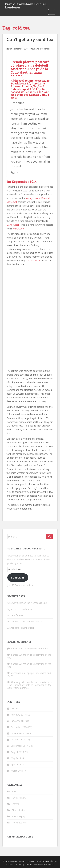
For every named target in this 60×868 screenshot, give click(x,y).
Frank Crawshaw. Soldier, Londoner (26, 5)
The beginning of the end (35, 649)
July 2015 (16, 708)
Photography (18, 816)
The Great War (19, 823)
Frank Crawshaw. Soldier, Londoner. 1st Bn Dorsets (26, 861)
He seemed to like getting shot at (25, 622)
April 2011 (16, 764)
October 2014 (18, 740)
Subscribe (18, 578)
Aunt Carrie (19, 229)
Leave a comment (42, 49)
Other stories (18, 810)
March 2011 (17, 771)
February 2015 (18, 715)
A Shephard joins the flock (21, 628)
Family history (19, 798)
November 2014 (19, 733)
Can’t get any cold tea (30, 39)
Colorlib (28, 865)
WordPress (49, 865)
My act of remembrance (20, 609)
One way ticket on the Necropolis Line (27, 603)
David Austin (13, 225)
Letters (15, 804)
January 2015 (18, 721)
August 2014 (17, 752)
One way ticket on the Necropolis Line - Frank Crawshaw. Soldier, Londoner (30, 683)
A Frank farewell (16, 615)
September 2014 (19, 746)
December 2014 (19, 727)
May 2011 (16, 758)
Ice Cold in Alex (34, 261)
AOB (14, 791)
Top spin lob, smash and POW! (29, 674)
